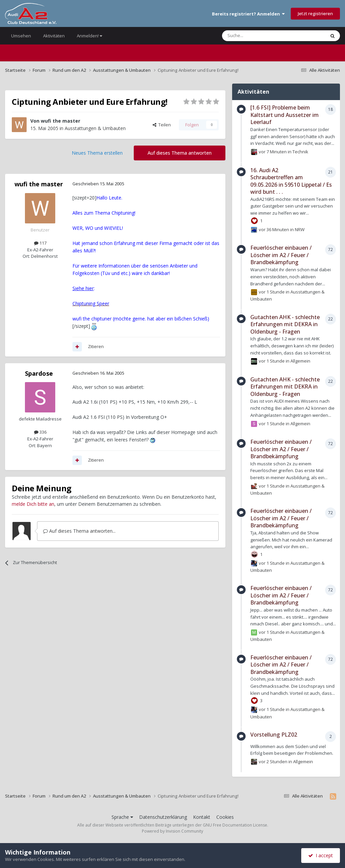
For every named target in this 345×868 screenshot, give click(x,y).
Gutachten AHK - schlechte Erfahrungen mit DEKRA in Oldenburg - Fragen (285, 324)
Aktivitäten (54, 36)
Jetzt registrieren (315, 13)
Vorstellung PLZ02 (274, 735)
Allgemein (300, 361)
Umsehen (21, 36)
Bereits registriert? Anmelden (248, 14)
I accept (321, 855)
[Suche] (254, 36)
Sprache (122, 817)
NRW (300, 229)
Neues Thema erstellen (97, 153)
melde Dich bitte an (33, 504)
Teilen (162, 125)
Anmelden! (89, 36)
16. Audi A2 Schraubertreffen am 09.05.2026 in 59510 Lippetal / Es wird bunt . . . (291, 181)
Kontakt (202, 817)
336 (40, 432)
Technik (300, 152)
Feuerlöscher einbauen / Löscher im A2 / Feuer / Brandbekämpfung (281, 255)
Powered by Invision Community (172, 831)
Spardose (39, 373)
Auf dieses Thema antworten (180, 153)
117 (40, 243)
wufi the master (60, 121)
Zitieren (96, 346)
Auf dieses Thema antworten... (79, 531)
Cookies (225, 817)
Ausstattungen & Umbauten (95, 128)
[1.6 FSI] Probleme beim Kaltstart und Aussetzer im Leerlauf (285, 115)
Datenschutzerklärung (163, 817)
